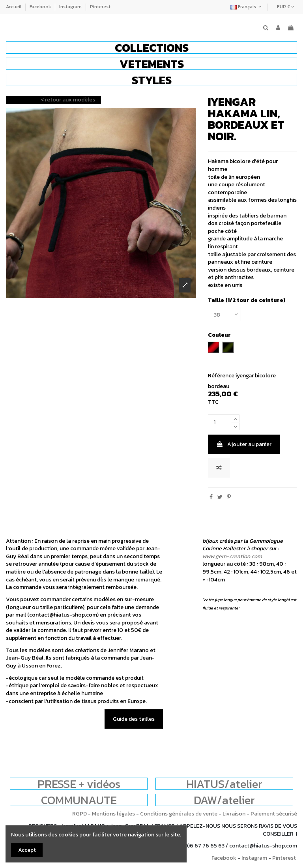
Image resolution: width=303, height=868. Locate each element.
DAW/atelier (224, 800)
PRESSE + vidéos (79, 784)
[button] (151, 48)
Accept (27, 850)
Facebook (41, 7)
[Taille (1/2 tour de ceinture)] (224, 314)
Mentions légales (113, 814)
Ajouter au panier (244, 444)
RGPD (79, 814)
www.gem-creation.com (232, 556)
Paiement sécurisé (274, 814)
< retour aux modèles (68, 100)
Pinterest (100, 7)
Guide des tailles (134, 719)
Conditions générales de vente (179, 814)
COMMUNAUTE (79, 800)
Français (247, 7)
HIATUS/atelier (224, 784)
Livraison (234, 814)
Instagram (71, 7)
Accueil (14, 7)
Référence (221, 376)
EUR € (286, 7)
